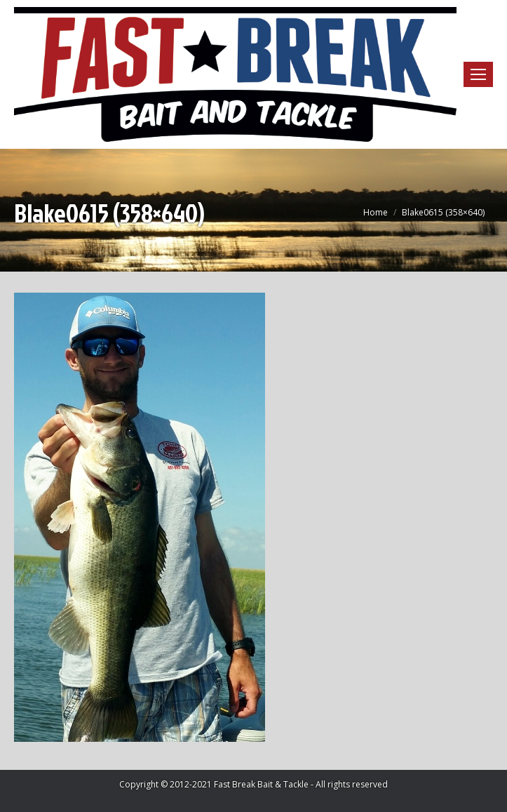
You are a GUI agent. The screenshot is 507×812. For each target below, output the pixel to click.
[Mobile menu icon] (478, 74)
